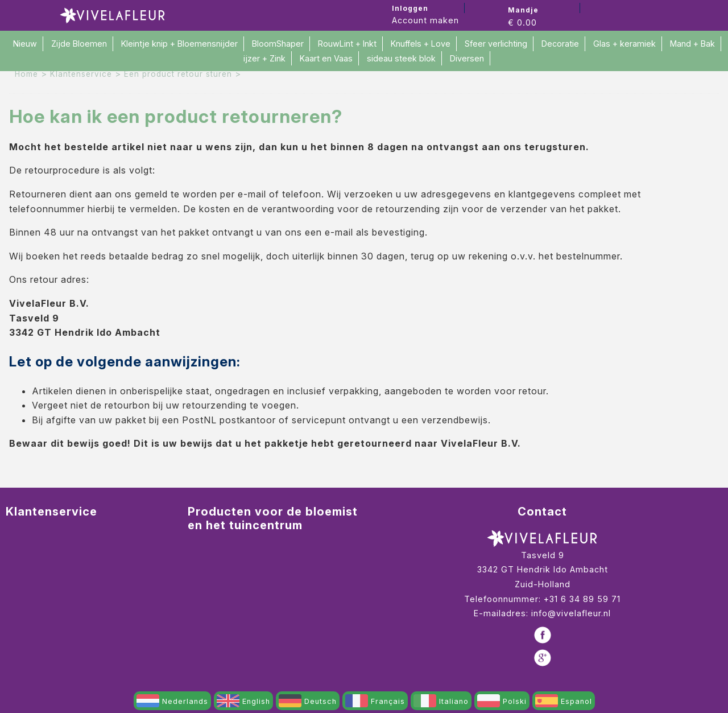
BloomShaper (278, 44)
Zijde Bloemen (79, 44)
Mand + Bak (692, 44)
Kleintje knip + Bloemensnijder (179, 44)
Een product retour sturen (178, 74)
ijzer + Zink (264, 58)
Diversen (467, 58)
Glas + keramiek (624, 44)
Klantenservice (81, 74)
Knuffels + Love (421, 44)
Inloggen (410, 8)
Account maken (425, 20)
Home (26, 74)
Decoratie (560, 44)
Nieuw (25, 44)
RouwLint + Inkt (347, 44)
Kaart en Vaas (326, 58)
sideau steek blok (401, 58)
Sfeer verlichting (496, 44)
